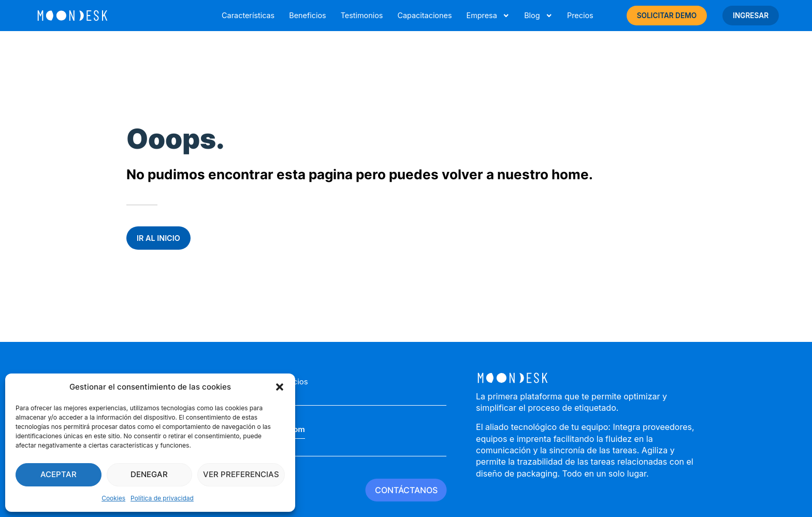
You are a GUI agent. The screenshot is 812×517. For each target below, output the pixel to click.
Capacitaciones (424, 15)
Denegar (149, 474)
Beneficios (307, 15)
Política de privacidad (162, 498)
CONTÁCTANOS (406, 490)
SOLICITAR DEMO (667, 16)
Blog (538, 16)
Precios (580, 15)
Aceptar (59, 474)
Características (248, 15)
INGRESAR (751, 16)
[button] (280, 387)
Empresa (488, 16)
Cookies (113, 498)
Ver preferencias (241, 474)
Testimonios (362, 15)
